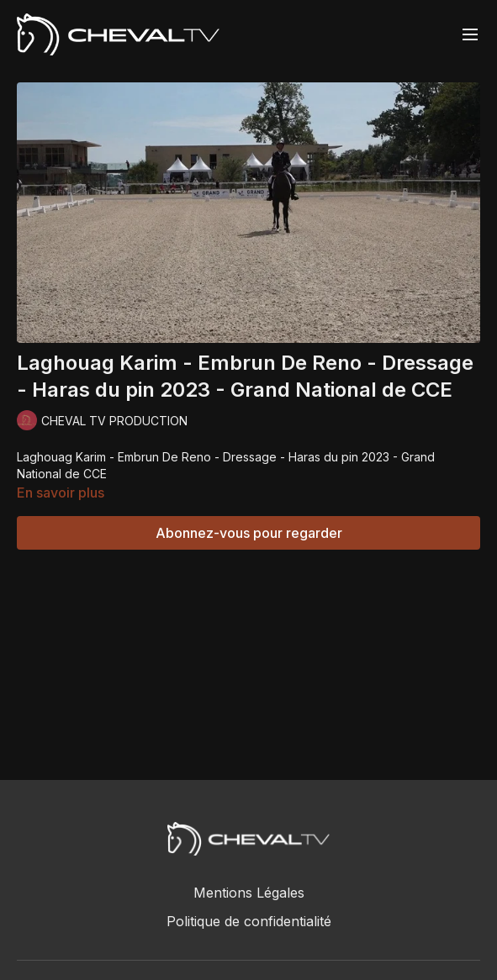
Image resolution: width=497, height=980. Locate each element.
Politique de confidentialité (249, 921)
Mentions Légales (249, 893)
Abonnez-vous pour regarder (249, 533)
